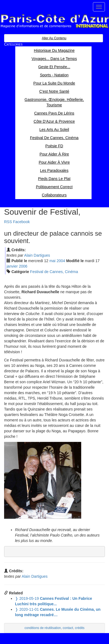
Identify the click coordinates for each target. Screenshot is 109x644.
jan (12, 266)
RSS (8, 222)
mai (52, 261)
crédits (80, 628)
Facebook (21, 222)
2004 (61, 261)
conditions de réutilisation (43, 628)
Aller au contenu (54, 38)
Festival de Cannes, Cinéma (54, 272)
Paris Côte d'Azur (55, 21)
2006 (23, 266)
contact (68, 628)
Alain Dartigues (37, 255)
